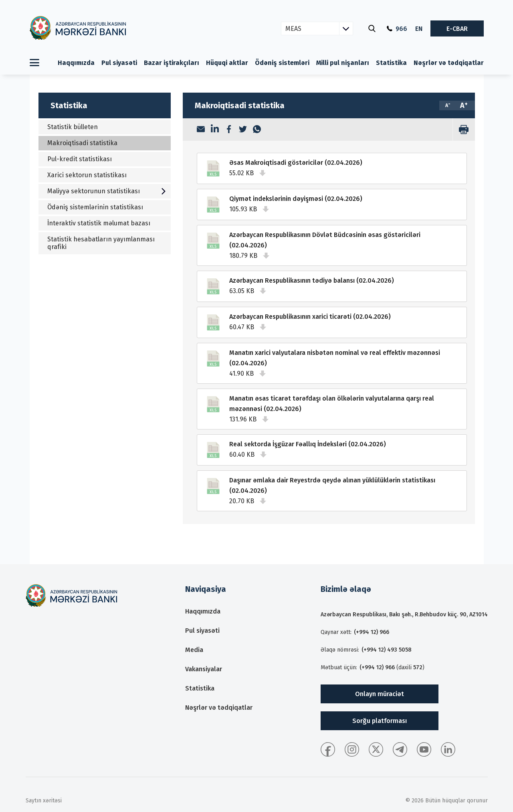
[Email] (201, 130)
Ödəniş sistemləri (282, 63)
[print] (464, 130)
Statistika (391, 63)
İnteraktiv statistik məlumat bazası (99, 223)
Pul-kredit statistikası (80, 159)
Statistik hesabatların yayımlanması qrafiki (101, 243)
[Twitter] (243, 130)
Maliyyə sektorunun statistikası (107, 191)
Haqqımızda (76, 63)
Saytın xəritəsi (44, 801)
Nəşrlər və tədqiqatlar (449, 63)
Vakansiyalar (204, 669)
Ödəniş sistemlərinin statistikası (96, 207)
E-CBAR (457, 29)
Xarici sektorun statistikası (87, 175)
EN (419, 29)
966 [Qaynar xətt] (397, 29)
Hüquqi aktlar (227, 63)
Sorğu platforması (377, 721)
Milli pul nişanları (343, 63)
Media (194, 650)
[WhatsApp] (257, 130)
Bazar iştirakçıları (172, 63)
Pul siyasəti (119, 63)
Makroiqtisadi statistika (83, 143)
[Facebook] (229, 130)
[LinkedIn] (215, 130)
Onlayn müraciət (377, 694)
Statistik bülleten (73, 127)
